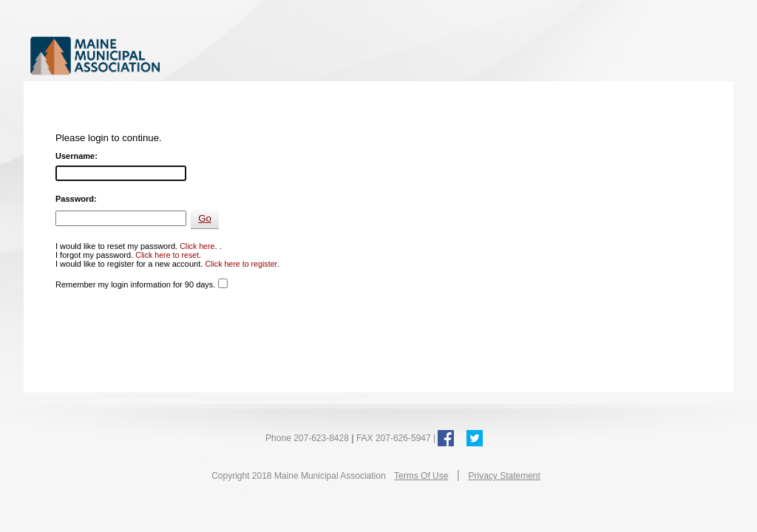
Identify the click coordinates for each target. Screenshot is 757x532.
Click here (197, 246)
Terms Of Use (421, 476)
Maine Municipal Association (182, 55)
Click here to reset (167, 255)
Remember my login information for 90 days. (135, 284)
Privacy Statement (504, 476)
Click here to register (241, 264)
